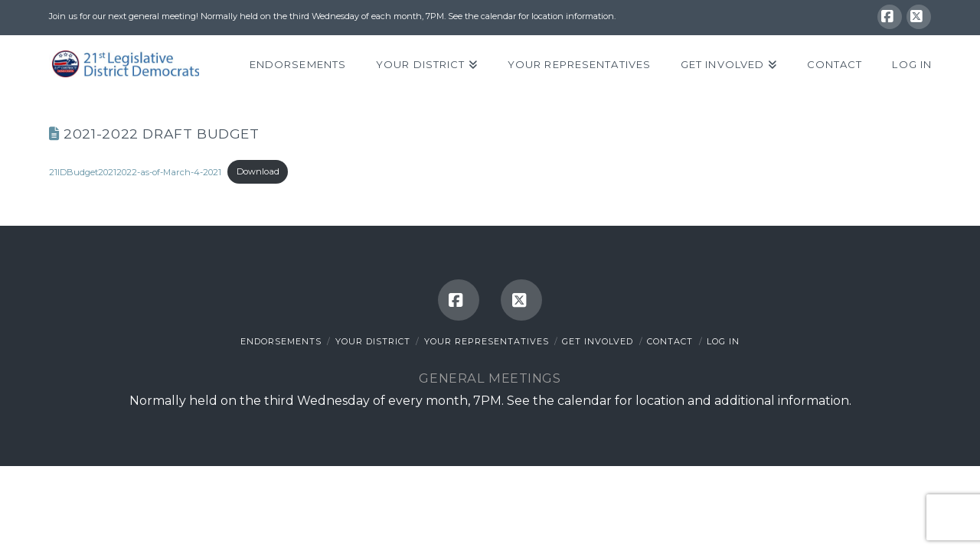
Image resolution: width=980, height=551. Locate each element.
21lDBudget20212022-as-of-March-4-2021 (135, 171)
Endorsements (281, 341)
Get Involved (598, 341)
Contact (670, 341)
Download (258, 171)
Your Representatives (487, 341)
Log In (723, 341)
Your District (373, 341)
